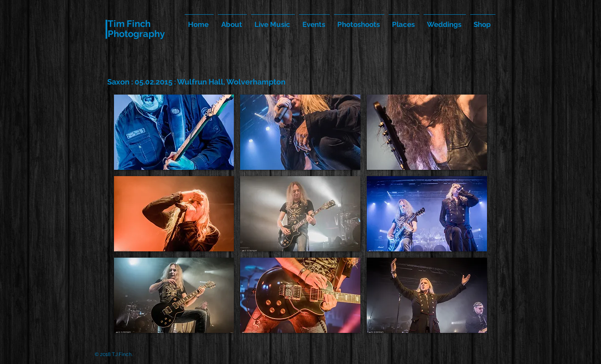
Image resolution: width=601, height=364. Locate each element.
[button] (174, 132)
